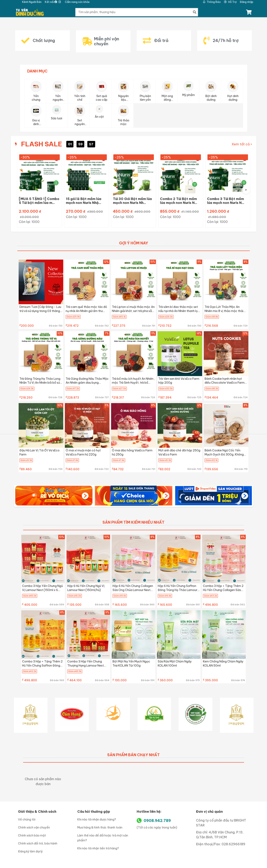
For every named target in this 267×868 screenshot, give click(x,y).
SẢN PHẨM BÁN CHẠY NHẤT (133, 755)
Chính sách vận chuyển (34, 827)
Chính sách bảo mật (32, 835)
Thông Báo (212, 2)
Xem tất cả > (242, 144)
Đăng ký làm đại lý (30, 851)
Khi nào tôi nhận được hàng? (97, 819)
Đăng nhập (247, 2)
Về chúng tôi (27, 819)
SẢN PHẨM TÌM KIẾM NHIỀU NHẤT (133, 522)
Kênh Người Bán (32, 2)
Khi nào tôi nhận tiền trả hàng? (98, 848)
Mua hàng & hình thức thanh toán (100, 827)
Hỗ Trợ (230, 2)
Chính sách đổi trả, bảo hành (38, 843)
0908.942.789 (157, 821)
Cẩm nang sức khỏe (77, 2)
